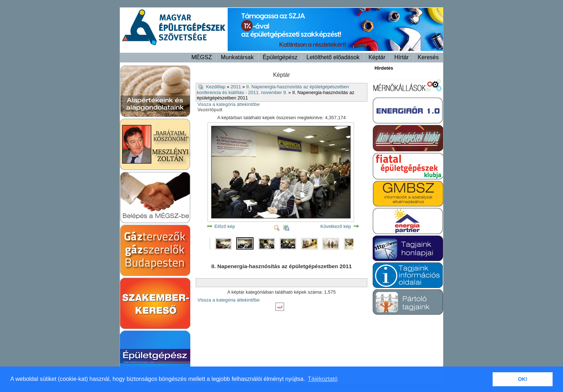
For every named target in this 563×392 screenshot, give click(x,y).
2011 (236, 87)
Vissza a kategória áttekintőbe (229, 104)
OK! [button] (522, 379)
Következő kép (336, 226)
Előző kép (225, 226)
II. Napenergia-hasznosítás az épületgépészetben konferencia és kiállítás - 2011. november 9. (273, 90)
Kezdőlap (216, 87)
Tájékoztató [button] (323, 379)
